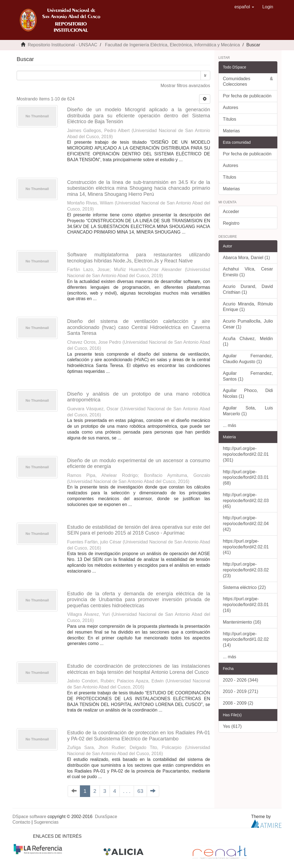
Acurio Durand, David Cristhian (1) (248, 289)
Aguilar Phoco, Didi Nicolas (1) (248, 393)
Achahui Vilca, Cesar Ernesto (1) (248, 272)
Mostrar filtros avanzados (185, 86)
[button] (244, 7)
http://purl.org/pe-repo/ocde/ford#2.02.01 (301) (246, 454)
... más (230, 425)
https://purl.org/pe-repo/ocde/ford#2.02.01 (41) (246, 547)
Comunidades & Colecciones (248, 82)
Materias (231, 131)
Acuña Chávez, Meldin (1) (248, 341)
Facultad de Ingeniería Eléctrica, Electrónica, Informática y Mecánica (172, 45)
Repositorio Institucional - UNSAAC (63, 45)
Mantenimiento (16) (242, 622)
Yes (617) (232, 726)
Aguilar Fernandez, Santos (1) (248, 376)
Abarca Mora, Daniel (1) (247, 258)
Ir (205, 75)
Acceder (231, 212)
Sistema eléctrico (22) (244, 587)
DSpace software (29, 817)
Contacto (21, 822)
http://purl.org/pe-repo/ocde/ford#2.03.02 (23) (246, 570)
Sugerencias (46, 822)
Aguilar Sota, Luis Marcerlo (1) (248, 411)
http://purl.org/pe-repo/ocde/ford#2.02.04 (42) (246, 524)
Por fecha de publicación (247, 96)
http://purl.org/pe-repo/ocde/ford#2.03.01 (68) (246, 478)
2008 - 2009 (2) (238, 703)
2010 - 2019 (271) (241, 691)
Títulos (230, 119)
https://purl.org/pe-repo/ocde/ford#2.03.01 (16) (246, 605)
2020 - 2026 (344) (241, 680)
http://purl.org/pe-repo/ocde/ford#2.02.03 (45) (246, 501)
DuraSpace (106, 817)
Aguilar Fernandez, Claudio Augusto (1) (248, 359)
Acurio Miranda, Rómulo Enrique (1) (248, 307)
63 (140, 791)
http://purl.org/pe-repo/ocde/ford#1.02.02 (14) (246, 640)
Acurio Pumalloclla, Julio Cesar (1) (248, 324)
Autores (231, 107)
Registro (231, 223)
